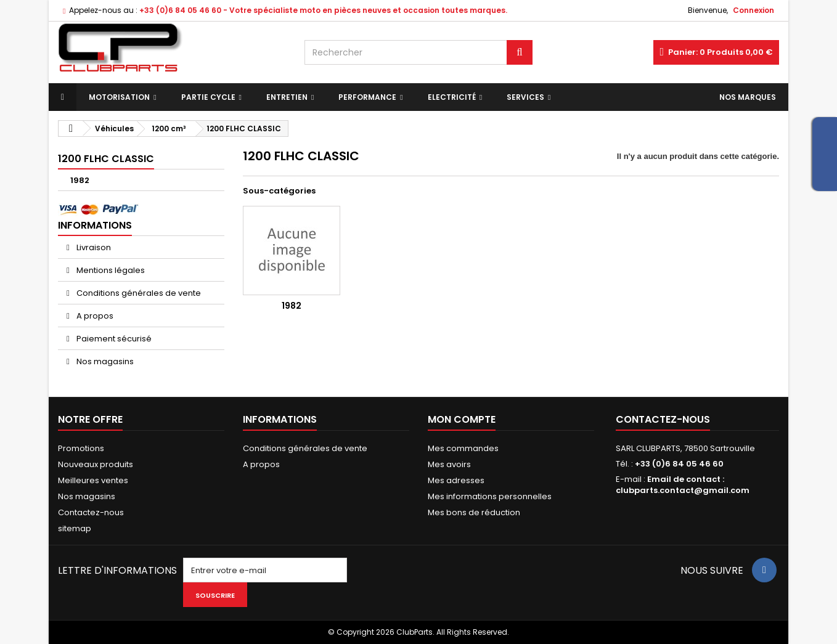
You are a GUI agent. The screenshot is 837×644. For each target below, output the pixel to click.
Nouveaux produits (96, 464)
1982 (80, 180)
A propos (94, 316)
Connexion (753, 10)
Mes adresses (456, 480)
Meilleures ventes (93, 480)
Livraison (93, 247)
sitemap (75, 528)
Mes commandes (463, 448)
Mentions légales (110, 270)
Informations (95, 225)
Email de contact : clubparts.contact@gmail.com (683, 485)
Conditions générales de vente (138, 293)
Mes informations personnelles (490, 496)
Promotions (81, 448)
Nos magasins (104, 361)
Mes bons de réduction (474, 512)
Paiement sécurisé (113, 339)
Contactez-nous (91, 512)
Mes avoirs (449, 464)
